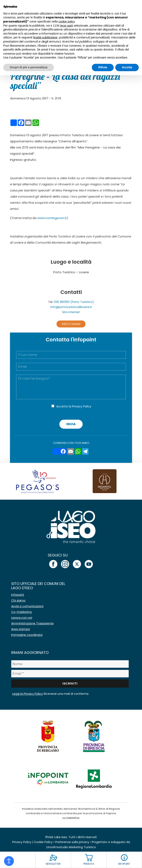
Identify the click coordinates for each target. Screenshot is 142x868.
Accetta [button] (127, 67)
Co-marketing (21, 612)
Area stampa (21, 629)
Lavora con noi (22, 618)
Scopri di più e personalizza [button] (29, 67)
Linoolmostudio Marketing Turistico (71, 847)
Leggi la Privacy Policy (28, 694)
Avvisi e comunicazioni (27, 606)
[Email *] (70, 674)
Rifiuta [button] (103, 67)
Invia (71, 424)
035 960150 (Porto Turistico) (74, 302)
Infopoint (18, 595)
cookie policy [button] (67, 21)
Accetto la (74, 406)
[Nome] (70, 664)
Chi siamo (18, 600)
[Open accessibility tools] (9, 861)
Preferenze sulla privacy (72, 842)
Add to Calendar (71, 324)
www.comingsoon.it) (53, 218)
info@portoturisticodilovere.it (71, 307)
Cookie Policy (43, 842)
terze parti (67, 26)
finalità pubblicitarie (45, 37)
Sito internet (71, 312)
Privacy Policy (82, 406)
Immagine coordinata (27, 635)
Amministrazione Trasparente (32, 623)
